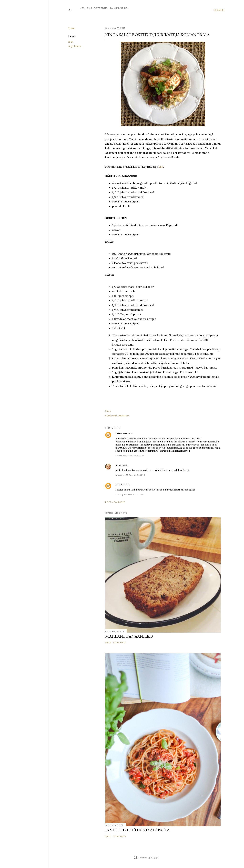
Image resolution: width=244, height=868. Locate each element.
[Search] (219, 10)
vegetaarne (75, 46)
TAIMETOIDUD (118, 8)
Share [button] (71, 28)
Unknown (121, 433)
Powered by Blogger (146, 858)
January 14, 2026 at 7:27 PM (129, 494)
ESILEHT (85, 8)
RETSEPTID (100, 8)
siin (161, 167)
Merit (119, 465)
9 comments (120, 642)
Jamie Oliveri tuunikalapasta (137, 830)
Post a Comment (115, 502)
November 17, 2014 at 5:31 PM (130, 456)
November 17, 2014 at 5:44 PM (130, 475)
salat (71, 42)
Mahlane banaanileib (129, 636)
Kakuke (120, 485)
